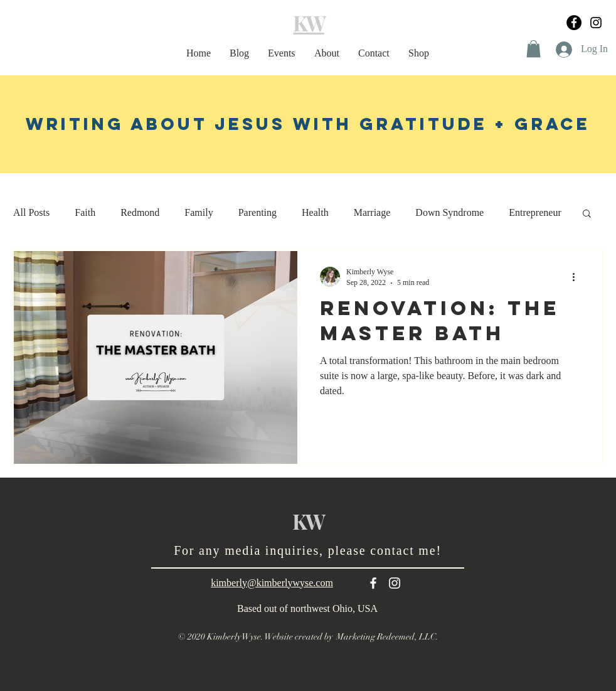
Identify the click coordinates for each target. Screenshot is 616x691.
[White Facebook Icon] (373, 583)
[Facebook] (574, 23)
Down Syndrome (449, 212)
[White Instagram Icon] (395, 583)
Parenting (258, 212)
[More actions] (578, 277)
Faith (85, 212)
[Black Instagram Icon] (596, 23)
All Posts (31, 212)
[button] (534, 49)
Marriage (372, 212)
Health (315, 212)
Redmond (140, 212)
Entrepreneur (535, 212)
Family (199, 212)
